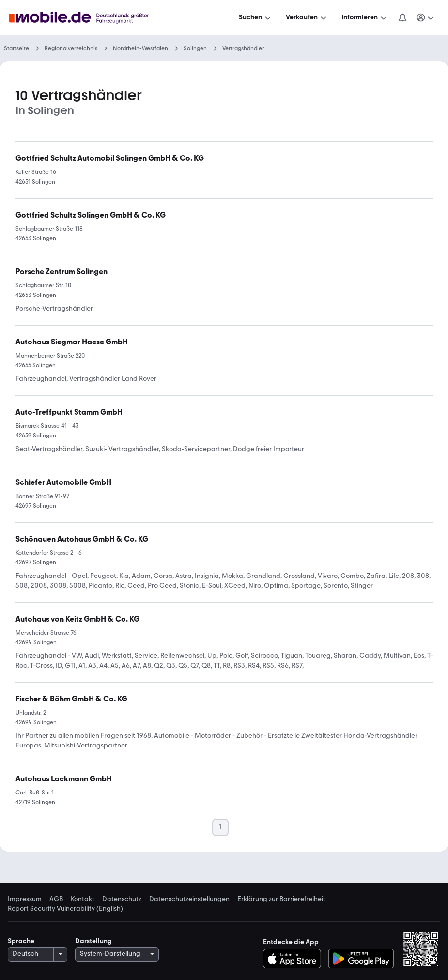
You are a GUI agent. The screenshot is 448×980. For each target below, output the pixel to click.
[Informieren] (365, 17)
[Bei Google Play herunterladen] (361, 959)
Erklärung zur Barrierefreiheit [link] (281, 899)
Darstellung (93, 941)
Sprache (21, 941)
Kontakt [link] (83, 899)
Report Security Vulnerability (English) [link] (65, 909)
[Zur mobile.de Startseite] (87, 18)
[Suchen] (256, 17)
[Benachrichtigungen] (402, 17)
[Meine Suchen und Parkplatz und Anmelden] (426, 17)
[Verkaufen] (307, 17)
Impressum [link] (25, 899)
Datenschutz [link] (122, 899)
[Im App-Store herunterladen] (295, 959)
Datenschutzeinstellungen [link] (189, 899)
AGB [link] (56, 899)
